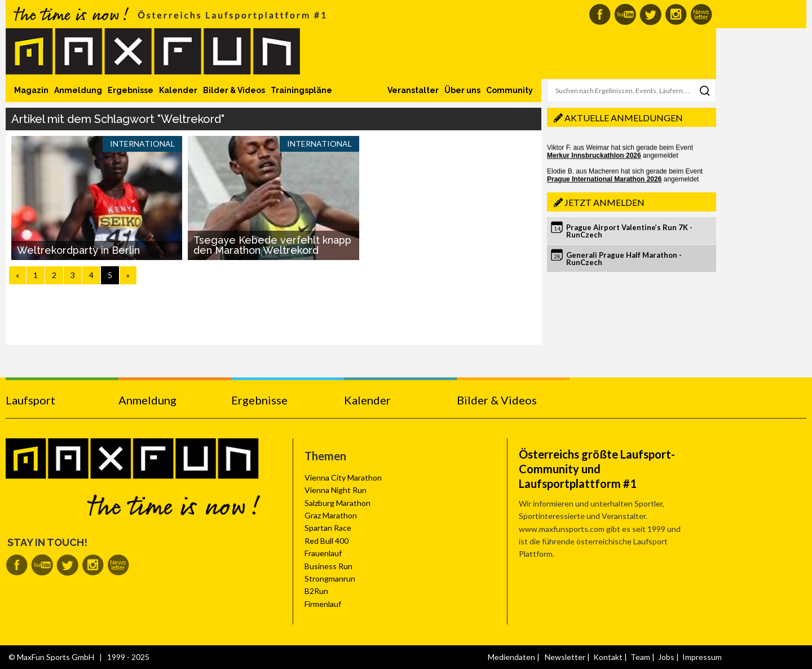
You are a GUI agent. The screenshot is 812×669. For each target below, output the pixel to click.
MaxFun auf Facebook (600, 14)
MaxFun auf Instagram (676, 14)
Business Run (328, 566)
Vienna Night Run (336, 490)
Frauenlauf (323, 553)
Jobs (666, 657)
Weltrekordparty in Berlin (78, 250)
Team (640, 657)
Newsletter (565, 657)
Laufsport (30, 400)
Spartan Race (328, 528)
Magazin (31, 90)
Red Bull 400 (326, 541)
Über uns (462, 90)
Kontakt (608, 657)
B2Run (316, 591)
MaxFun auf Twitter (650, 14)
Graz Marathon (331, 515)
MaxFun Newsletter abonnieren (701, 14)
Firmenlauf (323, 604)
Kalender (178, 90)
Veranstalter (413, 90)
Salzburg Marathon (337, 503)
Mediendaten (511, 657)
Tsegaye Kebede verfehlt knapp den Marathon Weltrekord (272, 245)
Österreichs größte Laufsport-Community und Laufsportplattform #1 (597, 469)
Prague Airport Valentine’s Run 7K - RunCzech (629, 231)
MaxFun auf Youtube (625, 14)
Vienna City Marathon (343, 477)
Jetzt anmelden (604, 202)
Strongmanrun (330, 578)
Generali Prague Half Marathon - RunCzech (624, 259)
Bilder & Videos (234, 90)
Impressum (702, 657)
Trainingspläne (301, 90)
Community (509, 90)
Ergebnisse (131, 90)
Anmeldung (78, 90)
